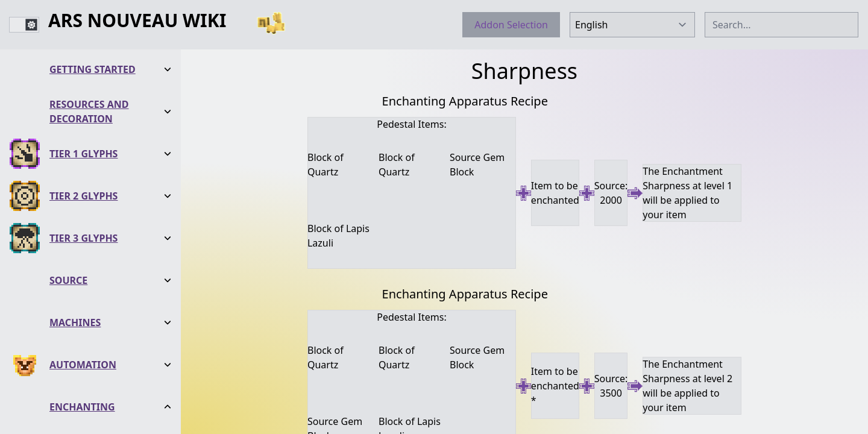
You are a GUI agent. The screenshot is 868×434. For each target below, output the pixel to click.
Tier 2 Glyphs (83, 99)
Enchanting (82, 310)
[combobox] (782, 25)
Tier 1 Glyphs (83, 57)
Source (68, 184)
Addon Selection (511, 25)
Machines (75, 226)
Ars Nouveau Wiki (137, 21)
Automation (83, 268)
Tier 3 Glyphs (83, 142)
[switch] (24, 25)
